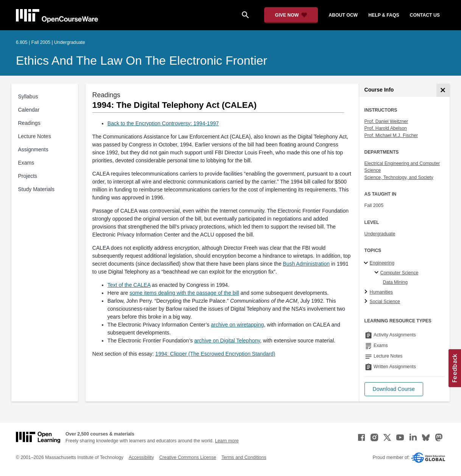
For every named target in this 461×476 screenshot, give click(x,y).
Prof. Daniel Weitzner (386, 121)
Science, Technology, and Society (399, 177)
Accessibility (141, 457)
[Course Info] (443, 90)
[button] (394, 389)
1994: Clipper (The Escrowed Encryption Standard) (215, 354)
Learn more (227, 441)
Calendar (29, 110)
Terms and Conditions (244, 457)
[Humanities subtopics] (367, 292)
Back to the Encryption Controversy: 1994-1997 (163, 123)
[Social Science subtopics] (367, 302)
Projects (28, 176)
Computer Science (399, 273)
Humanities (381, 292)
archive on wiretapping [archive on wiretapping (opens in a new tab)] (237, 325)
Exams (26, 163)
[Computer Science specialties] (378, 273)
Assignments (33, 149)
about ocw (343, 15)
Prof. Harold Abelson (386, 128)
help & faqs (384, 15)
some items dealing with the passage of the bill (184, 293)
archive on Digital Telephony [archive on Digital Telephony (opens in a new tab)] (227, 341)
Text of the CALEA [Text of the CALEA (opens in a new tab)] (129, 285)
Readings (29, 123)
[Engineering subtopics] (367, 263)
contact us (425, 15)
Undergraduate (380, 234)
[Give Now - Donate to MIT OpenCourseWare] (291, 15)
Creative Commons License (188, 457)
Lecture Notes (35, 136)
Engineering (382, 263)
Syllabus (28, 96)
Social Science (385, 302)
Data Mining (395, 282)
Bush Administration (306, 264)
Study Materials (36, 189)
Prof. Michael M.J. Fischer (391, 135)
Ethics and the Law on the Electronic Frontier (142, 61)
